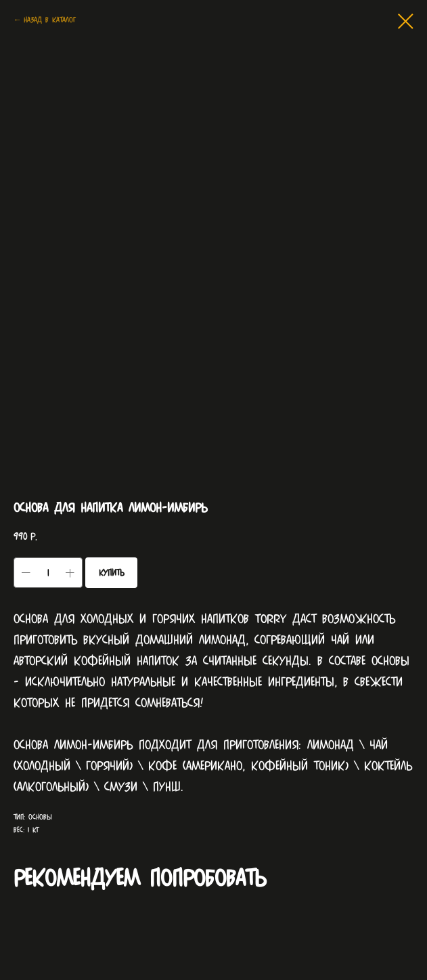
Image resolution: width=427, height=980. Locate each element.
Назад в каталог (50, 20)
